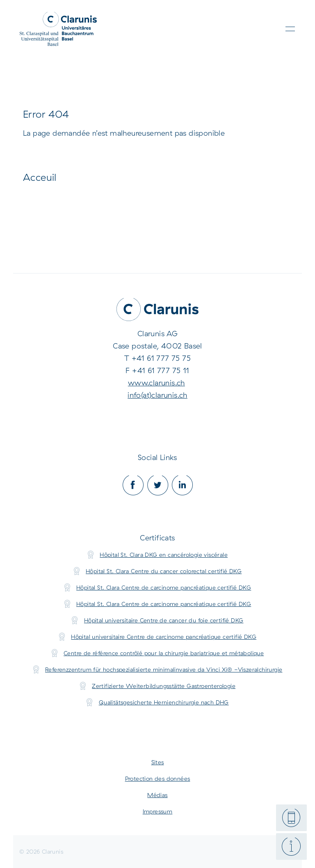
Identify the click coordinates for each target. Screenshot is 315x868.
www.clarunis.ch (156, 383)
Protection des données (158, 779)
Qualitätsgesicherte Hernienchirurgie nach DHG (164, 702)
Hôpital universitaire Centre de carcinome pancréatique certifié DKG (164, 637)
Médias (157, 795)
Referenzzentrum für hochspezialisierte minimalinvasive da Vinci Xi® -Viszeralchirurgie (164, 670)
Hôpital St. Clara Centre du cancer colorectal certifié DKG (164, 571)
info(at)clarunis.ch (157, 395)
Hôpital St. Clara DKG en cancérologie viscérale (164, 555)
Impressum (158, 811)
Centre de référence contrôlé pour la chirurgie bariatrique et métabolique (164, 653)
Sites (158, 762)
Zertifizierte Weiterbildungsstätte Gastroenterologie (164, 686)
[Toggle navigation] (290, 29)
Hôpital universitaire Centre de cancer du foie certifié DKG (164, 620)
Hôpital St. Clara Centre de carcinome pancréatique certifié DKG (164, 588)
